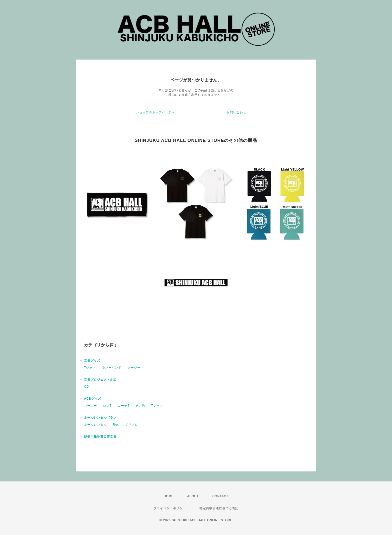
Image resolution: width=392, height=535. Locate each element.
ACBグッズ (92, 399)
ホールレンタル (95, 425)
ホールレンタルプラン (100, 418)
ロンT (107, 406)
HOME (168, 496)
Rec (116, 425)
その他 (140, 406)
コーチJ (123, 406)
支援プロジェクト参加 (100, 380)
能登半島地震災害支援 (100, 437)
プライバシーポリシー (170, 508)
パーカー (90, 406)
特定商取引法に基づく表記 (219, 508)
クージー (134, 368)
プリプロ (131, 425)
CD (86, 387)
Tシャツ (90, 368)
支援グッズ (92, 361)
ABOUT (193, 496)
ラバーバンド (112, 368)
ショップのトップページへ (155, 112)
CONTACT (220, 496)
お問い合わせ (236, 112)
